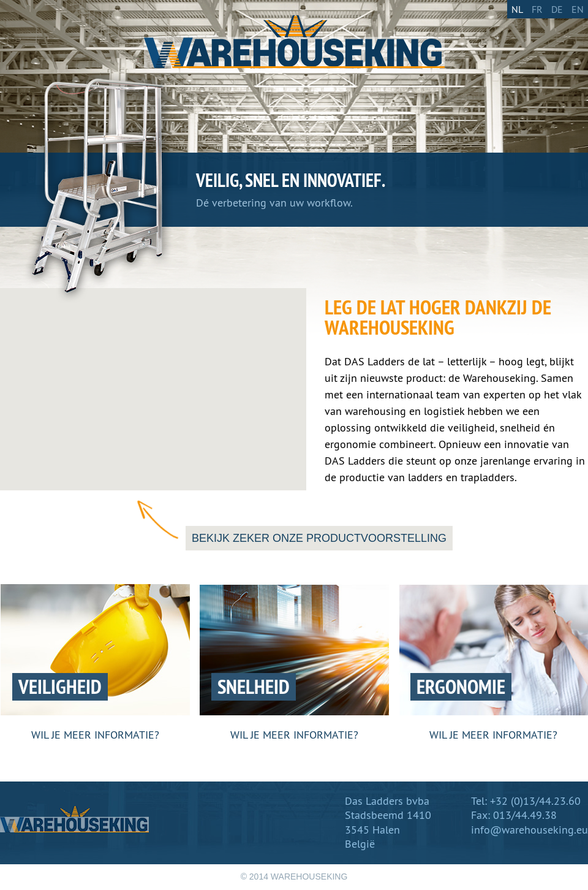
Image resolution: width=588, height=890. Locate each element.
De (557, 9)
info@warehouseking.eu (530, 830)
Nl (517, 9)
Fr (537, 9)
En (578, 9)
